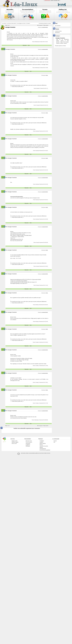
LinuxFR (52, 0)
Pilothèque (28, 446)
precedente (45, 23)
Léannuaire (28, 443)
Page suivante (46, 25)
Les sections (4, 23)
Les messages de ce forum (21, 23)
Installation (42, 441)
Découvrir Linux (29, 441)
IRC (54, 442)
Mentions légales (15, 442)
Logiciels (41, 442)
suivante (49, 23)
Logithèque (28, 445)
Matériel (41, 447)
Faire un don (14, 443)
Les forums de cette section (11, 23)
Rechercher (57, 32)
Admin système (43, 443)
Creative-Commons (47, 453)
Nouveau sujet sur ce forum (60, 46)
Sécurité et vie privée (44, 446)
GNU (59, 0)
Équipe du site (15, 441)
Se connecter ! (58, 26)
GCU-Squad (55, 0)
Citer (29, 45)
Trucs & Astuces (29, 442)
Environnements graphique (45, 450)
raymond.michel (45, 27)
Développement (43, 449)
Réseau (41, 445)
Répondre (25, 45)
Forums (55, 441)
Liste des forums (58, 31)
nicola (47, 75)
